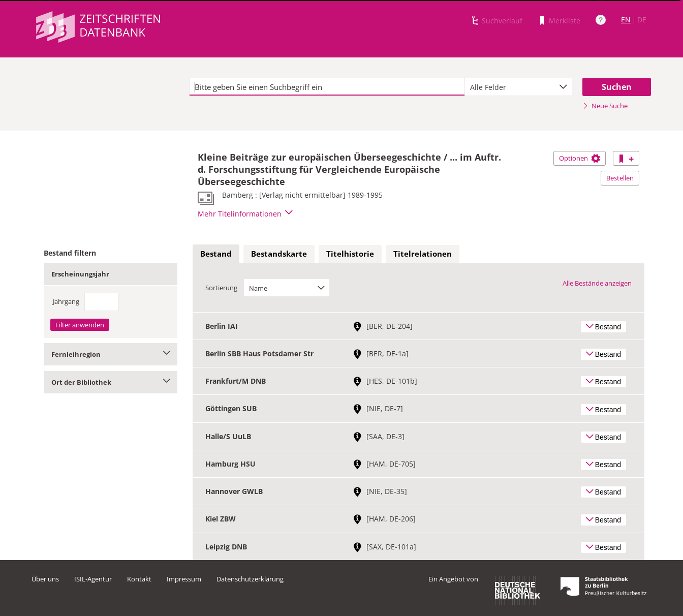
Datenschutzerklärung (250, 579)
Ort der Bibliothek (111, 382)
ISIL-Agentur (93, 579)
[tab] (216, 254)
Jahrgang (66, 301)
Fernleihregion (111, 354)
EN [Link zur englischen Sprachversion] (626, 20)
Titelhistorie (350, 254)
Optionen (580, 158)
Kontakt (139, 579)
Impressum (184, 579)
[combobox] (518, 87)
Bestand (216, 254)
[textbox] (327, 87)
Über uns (45, 579)
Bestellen (620, 178)
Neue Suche (605, 106)
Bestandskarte (279, 254)
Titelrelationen (423, 254)
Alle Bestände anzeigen (597, 283)
